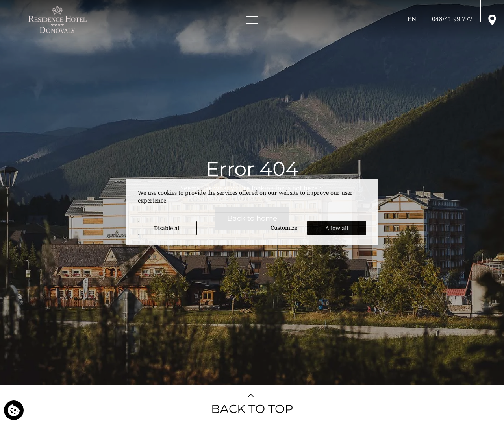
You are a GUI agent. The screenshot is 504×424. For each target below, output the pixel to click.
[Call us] (452, 19)
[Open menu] (252, 20)
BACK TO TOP (252, 409)
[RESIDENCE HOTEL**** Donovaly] (59, 20)
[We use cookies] (14, 410)
